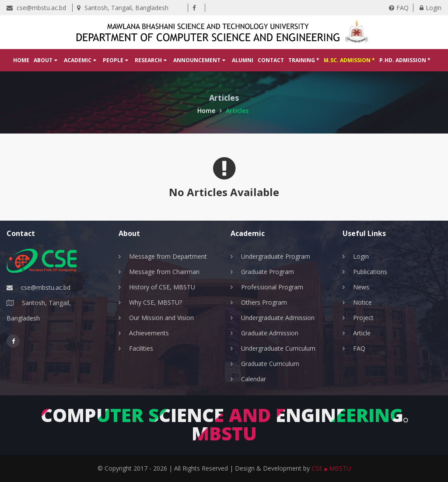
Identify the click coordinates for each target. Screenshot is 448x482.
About (45, 60)
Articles (237, 111)
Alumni (243, 60)
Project (363, 318)
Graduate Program (268, 272)
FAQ (399, 8)
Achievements (149, 333)
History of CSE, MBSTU (162, 287)
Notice (362, 302)
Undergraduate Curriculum (278, 348)
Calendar (254, 379)
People (115, 60)
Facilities (141, 348)
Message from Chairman (164, 272)
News (361, 287)
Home (21, 60)
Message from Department (168, 256)
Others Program (264, 302)
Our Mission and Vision (161, 318)
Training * (304, 60)
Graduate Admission (270, 333)
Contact (271, 60)
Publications (370, 272)
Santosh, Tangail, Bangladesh (123, 8)
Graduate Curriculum (270, 364)
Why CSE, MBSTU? (156, 302)
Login (430, 8)
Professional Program (272, 287)
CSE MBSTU (331, 468)
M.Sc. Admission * (349, 60)
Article (362, 333)
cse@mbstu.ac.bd (36, 8)
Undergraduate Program (276, 256)
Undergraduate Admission (278, 318)
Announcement (199, 60)
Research (151, 60)
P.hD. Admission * (405, 60)
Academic (80, 60)
